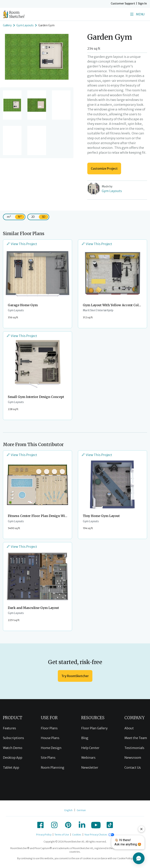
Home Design (51, 748)
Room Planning (53, 767)
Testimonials (134, 748)
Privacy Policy (44, 835)
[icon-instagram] (54, 825)
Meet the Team (136, 738)
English (68, 810)
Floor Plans (49, 728)
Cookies (77, 835)
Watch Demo (13, 748)
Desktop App (13, 758)
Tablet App (11, 767)
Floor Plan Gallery (94, 728)
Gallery (7, 25)
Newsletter (90, 767)
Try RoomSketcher (75, 676)
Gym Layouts (25, 25)
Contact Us (133, 767)
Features (9, 728)
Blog (85, 738)
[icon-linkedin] (82, 825)
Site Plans (48, 758)
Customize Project (104, 168)
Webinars (88, 758)
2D (33, 217)
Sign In (142, 4)
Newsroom (133, 758)
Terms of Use (62, 835)
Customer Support (123, 4)
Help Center (90, 748)
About (129, 728)
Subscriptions (13, 738)
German (81, 810)
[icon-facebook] (40, 825)
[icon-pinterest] (68, 825)
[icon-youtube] (96, 825)
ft (20, 217)
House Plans (50, 738)
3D (44, 217)
